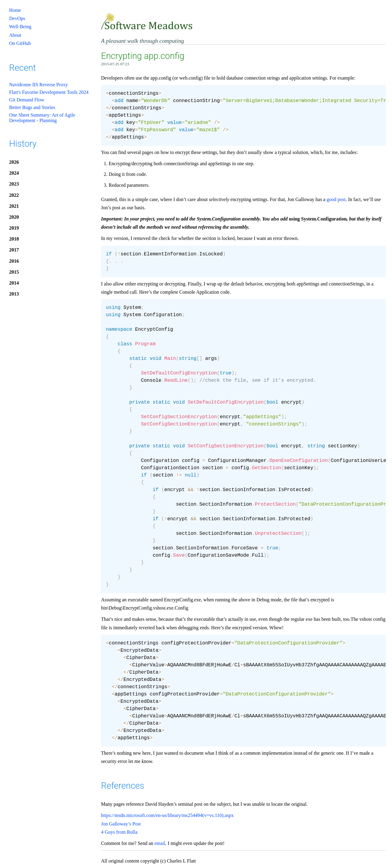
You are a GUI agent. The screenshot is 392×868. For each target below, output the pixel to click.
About (15, 35)
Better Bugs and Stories (32, 107)
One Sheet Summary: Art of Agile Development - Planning (42, 118)
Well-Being (20, 27)
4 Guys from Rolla (119, 832)
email (160, 843)
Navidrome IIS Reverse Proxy (38, 85)
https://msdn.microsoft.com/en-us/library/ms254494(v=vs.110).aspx (167, 815)
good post (336, 199)
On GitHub (20, 43)
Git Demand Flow (27, 100)
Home (15, 10)
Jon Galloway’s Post (121, 824)
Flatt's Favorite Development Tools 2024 (49, 92)
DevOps (17, 18)
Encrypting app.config (143, 56)
